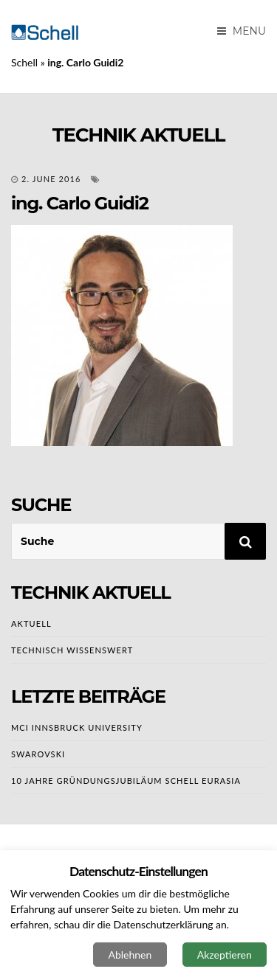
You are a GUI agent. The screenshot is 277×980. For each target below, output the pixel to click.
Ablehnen (130, 955)
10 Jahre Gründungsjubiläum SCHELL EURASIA (126, 781)
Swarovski (38, 754)
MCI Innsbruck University (77, 727)
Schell (24, 62)
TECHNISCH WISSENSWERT (72, 650)
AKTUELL (31, 623)
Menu (242, 31)
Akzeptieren (225, 955)
